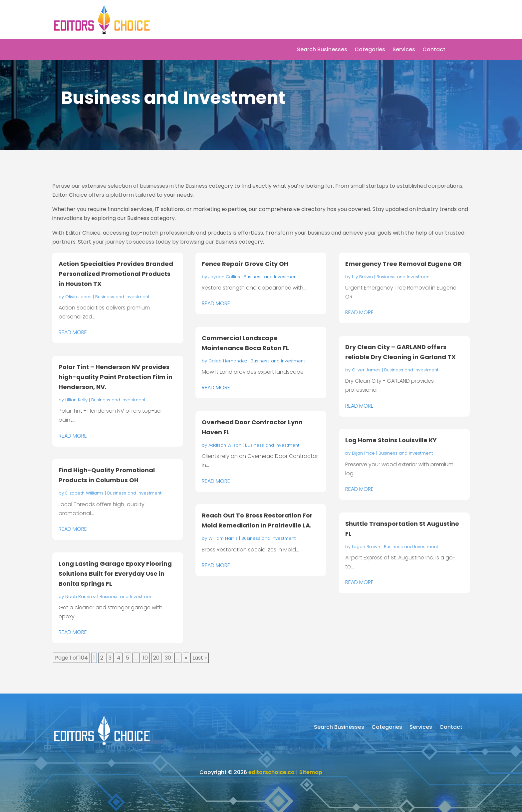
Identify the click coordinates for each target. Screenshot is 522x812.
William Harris (223, 538)
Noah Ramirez (81, 597)
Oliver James (366, 370)
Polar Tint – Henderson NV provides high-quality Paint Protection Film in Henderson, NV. (116, 377)
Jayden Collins (224, 277)
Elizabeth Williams (84, 493)
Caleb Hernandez (228, 361)
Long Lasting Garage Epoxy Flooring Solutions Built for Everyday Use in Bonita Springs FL (115, 574)
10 (145, 658)
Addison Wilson (225, 445)
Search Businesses (322, 50)
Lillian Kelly (76, 400)
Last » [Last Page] (200, 658)
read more (73, 332)
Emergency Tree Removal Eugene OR (403, 264)
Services (404, 50)
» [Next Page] (186, 658)
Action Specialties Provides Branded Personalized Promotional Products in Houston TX (116, 274)
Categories (370, 50)
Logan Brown (366, 547)
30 (168, 658)
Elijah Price (363, 453)
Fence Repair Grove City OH (245, 264)
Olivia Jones (78, 297)
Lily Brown (362, 277)
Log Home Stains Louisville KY (391, 440)
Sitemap (311, 772)
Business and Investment (122, 297)
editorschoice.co (271, 772)
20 (156, 658)
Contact (434, 50)
